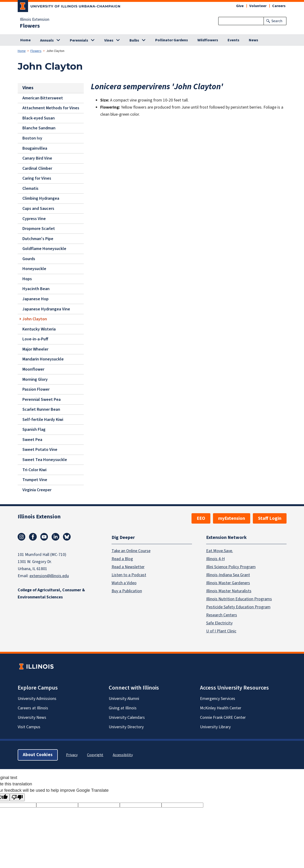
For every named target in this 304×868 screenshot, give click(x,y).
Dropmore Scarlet (39, 229)
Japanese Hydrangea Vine (46, 309)
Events (233, 40)
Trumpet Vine (35, 480)
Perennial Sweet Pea (42, 399)
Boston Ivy (32, 138)
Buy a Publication (127, 591)
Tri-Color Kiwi (34, 470)
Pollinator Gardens (172, 40)
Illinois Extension (35, 20)
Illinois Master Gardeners (228, 583)
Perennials (79, 40)
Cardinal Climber (37, 168)
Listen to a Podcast (129, 575)
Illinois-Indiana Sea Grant (228, 575)
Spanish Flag (34, 430)
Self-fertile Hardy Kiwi (43, 419)
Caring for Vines (37, 178)
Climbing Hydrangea (41, 198)
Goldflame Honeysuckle (44, 249)
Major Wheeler (35, 349)
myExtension (232, 518)
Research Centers (222, 615)
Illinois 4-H (215, 559)
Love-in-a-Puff (35, 339)
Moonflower (33, 369)
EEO (201, 518)
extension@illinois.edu (49, 576)
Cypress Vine (34, 218)
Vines (109, 40)
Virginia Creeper (37, 490)
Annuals (47, 40)
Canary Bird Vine (37, 158)
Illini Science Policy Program (231, 567)
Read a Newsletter (128, 567)
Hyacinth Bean (36, 289)
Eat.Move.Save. (220, 551)
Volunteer (258, 6)
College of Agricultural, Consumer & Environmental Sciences (51, 594)
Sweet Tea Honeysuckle (45, 460)
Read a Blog (122, 559)
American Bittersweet (43, 98)
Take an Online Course (131, 551)
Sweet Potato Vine (40, 450)
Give (240, 6)
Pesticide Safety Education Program (238, 607)
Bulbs (134, 40)
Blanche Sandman (39, 128)
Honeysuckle (34, 269)
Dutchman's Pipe (38, 239)
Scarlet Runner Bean (41, 409)
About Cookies (38, 755)
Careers (279, 6)
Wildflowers (208, 40)
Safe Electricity (219, 623)
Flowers (30, 26)
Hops (27, 279)
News (254, 40)
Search (277, 21)
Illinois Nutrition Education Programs (239, 599)
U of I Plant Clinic (221, 631)
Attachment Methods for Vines (51, 108)
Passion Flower (36, 389)
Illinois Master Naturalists (229, 591)
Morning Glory (35, 379)
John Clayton (35, 319)
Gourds (29, 259)
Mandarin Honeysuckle (43, 359)
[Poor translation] (17, 797)
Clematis (30, 188)
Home (25, 40)
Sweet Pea (32, 440)
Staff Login (270, 518)
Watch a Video (124, 583)
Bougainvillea (35, 148)
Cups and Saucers (38, 209)
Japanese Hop (35, 299)
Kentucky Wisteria (39, 329)
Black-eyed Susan (39, 118)
